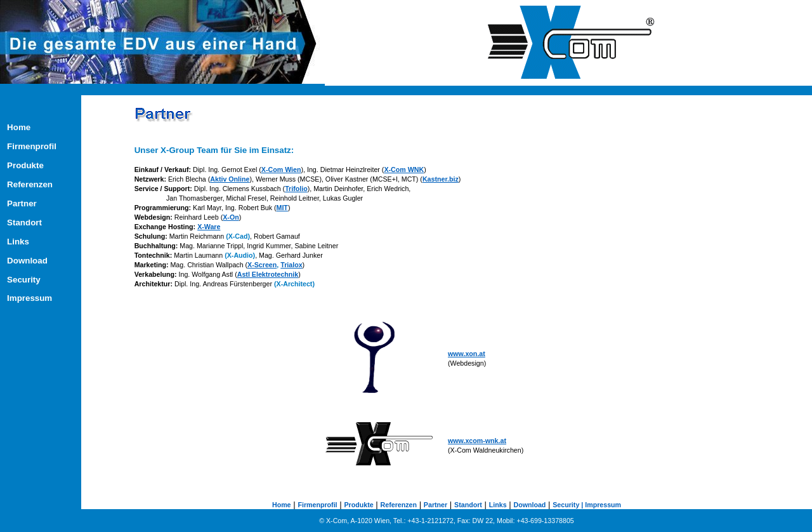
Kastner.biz (441, 179)
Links (18, 242)
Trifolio (296, 189)
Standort (33, 223)
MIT (282, 208)
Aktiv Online (230, 179)
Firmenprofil (32, 146)
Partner (31, 203)
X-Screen (262, 265)
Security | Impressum (587, 505)
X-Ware (209, 227)
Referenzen (33, 184)
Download (27, 261)
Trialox (291, 265)
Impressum (29, 298)
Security (24, 280)
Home (19, 127)
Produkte (25, 165)
